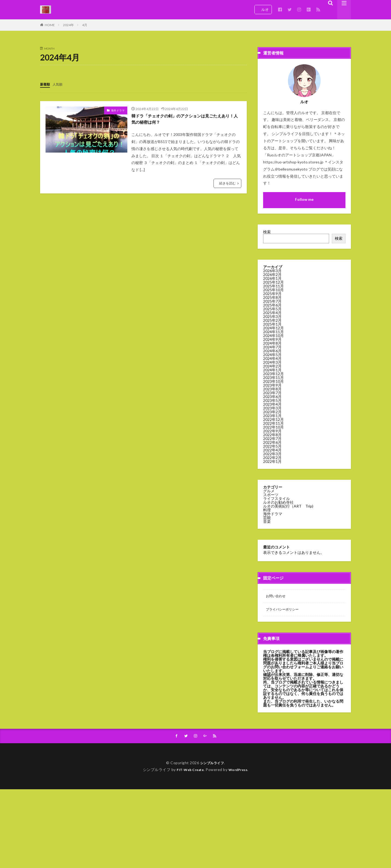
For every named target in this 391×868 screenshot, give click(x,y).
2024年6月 (272, 351)
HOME (50, 25)
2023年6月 (272, 397)
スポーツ (271, 495)
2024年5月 (272, 355)
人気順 (60, 84)
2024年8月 (272, 343)
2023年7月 (272, 393)
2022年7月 (272, 438)
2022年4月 (272, 450)
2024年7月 (272, 347)
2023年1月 (272, 416)
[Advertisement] (164, 829)
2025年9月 (272, 294)
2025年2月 (272, 320)
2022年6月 (272, 442)
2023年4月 (272, 404)
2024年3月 (272, 362)
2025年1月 (272, 324)
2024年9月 (272, 339)
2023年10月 (273, 381)
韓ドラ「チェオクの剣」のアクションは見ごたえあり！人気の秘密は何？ (185, 120)
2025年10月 (273, 290)
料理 (267, 510)
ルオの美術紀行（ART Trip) (288, 506)
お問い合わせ (277, 597)
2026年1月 (272, 278)
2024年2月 (272, 366)
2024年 (68, 25)
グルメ (269, 491)
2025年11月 (273, 286)
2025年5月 (272, 309)
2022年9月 (272, 431)
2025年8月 (272, 297)
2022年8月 (272, 435)
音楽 (267, 521)
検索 (267, 232)
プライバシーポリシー (285, 611)
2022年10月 (273, 427)
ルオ (263, 9)
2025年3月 (272, 316)
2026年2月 (272, 274)
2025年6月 (272, 305)
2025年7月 (272, 301)
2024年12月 (273, 328)
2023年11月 (273, 377)
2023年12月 (273, 374)
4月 (85, 25)
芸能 (267, 518)
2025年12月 (273, 282)
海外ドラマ (118, 110)
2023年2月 (272, 412)
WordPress (240, 771)
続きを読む (227, 185)
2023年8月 (272, 389)
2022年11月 (273, 423)
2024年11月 (273, 332)
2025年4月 (272, 313)
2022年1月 (272, 461)
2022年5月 (272, 446)
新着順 (46, 84)
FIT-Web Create (189, 771)
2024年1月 (272, 370)
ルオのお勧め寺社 (278, 502)
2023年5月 (272, 400)
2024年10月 (273, 336)
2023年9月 (272, 385)
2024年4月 (272, 358)
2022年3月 (272, 454)
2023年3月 (272, 408)
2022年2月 (272, 458)
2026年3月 (272, 271)
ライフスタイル (276, 498)
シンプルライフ (212, 765)
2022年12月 (273, 419)
